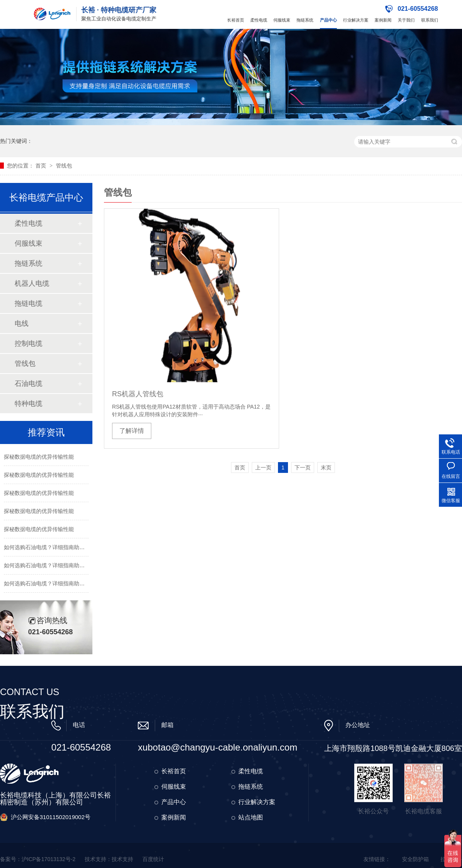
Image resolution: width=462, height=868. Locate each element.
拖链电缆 (28, 303)
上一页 (263, 468)
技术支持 (122, 859)
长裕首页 (236, 20)
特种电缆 (28, 404)
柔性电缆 (259, 20)
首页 (42, 166)
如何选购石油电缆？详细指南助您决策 (50, 547)
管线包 (64, 166)
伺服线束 (282, 20)
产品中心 (328, 20)
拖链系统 (305, 20)
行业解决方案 (356, 20)
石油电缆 (28, 384)
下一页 (303, 468)
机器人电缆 (32, 283)
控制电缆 (28, 344)
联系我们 (430, 20)
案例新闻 (383, 20)
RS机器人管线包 (138, 394)
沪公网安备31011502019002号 (51, 817)
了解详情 (132, 431)
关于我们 (406, 20)
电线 (22, 323)
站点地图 (251, 817)
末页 (326, 468)
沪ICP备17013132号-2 (49, 859)
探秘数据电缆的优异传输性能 (39, 457)
